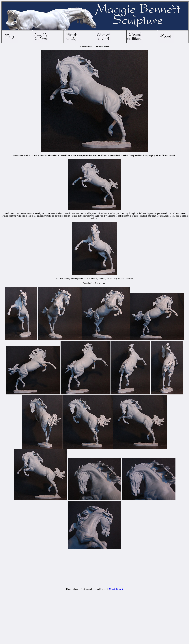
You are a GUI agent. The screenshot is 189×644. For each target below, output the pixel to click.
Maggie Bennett (116, 589)
